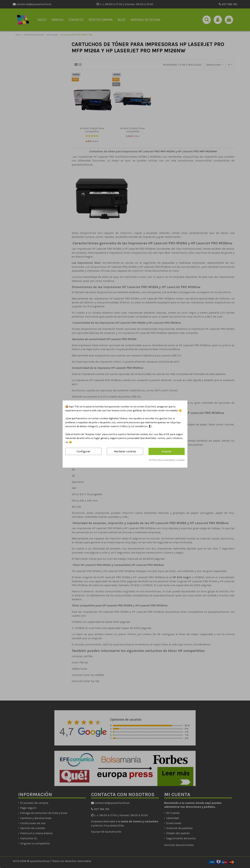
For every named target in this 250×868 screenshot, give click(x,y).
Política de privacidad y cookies (167, 460)
